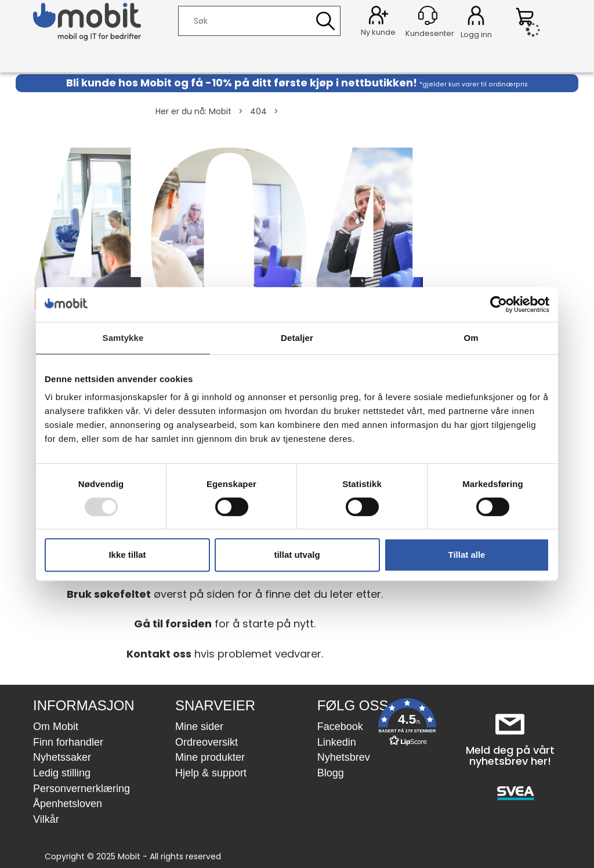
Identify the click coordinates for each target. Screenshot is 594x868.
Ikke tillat (127, 555)
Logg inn (476, 17)
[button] (407, 724)
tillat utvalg (297, 555)
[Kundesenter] (428, 15)
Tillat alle (467, 555)
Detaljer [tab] (297, 338)
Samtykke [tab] (123, 338)
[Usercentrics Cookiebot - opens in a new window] (499, 304)
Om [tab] (471, 338)
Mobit (220, 111)
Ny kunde (378, 32)
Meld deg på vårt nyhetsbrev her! (510, 756)
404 (258, 111)
